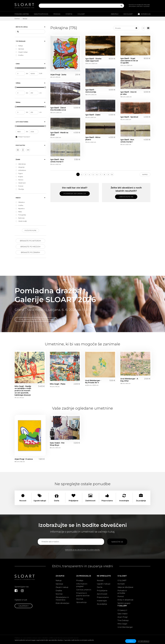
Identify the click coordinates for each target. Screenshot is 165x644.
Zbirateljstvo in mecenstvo (62, 599)
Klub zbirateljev (62, 603)
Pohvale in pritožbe (122, 592)
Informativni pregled (82, 585)
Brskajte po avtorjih (30, 241)
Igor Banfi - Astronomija (91, 91)
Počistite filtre (30, 230)
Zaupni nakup (62, 587)
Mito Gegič (122, 624)
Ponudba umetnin (22, 14)
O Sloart (81, 14)
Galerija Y (24, 606)
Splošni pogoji (124, 603)
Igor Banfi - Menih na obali (59, 134)
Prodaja (57, 14)
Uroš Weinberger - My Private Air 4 (93, 382)
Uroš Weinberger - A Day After (129, 380)
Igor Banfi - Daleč (93, 115)
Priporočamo (103, 597)
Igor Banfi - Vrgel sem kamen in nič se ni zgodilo (129, 61)
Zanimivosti (102, 594)
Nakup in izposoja (41, 14)
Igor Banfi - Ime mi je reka (128, 93)
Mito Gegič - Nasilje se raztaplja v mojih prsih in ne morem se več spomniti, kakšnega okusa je (23, 391)
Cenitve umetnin (84, 590)
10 (112, 174)
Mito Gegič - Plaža (58, 384)
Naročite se (117, 542)
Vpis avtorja (81, 602)
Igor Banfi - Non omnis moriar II (57, 161)
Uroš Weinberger (125, 627)
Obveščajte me (126, 197)
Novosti (100, 581)
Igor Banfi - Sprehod (129, 117)
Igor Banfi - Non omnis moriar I (127, 141)
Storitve (69, 14)
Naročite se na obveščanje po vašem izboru (82, 550)
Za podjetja (102, 604)
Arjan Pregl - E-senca (24, 459)
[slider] (16, 68)
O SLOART (122, 581)
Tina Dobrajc (123, 620)
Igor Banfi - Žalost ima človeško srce (58, 109)
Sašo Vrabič (123, 614)
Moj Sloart (128, 14)
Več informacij (143, 641)
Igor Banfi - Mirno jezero (93, 138)
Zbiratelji (115, 14)
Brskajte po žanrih (30, 252)
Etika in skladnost (125, 600)
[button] (126, 28)
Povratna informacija (75, 194)
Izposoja (59, 584)
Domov (17, 19)
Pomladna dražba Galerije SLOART (36, 319)
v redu (131, 641)
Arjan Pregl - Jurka (58, 75)
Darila (100, 587)
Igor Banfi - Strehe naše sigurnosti (93, 60)
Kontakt (121, 584)
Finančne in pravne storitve (83, 594)
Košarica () (144, 14)
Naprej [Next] (145, 174)
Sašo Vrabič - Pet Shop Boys (57, 444)
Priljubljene (102, 591)
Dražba (59, 591)
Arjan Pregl (123, 617)
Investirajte (102, 601)
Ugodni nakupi (104, 584)
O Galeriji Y (122, 610)
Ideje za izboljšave (125, 587)
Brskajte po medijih (30, 247)
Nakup (59, 581)
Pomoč (121, 596)
